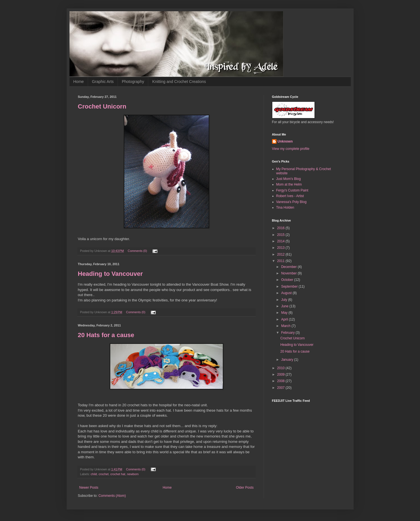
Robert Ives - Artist (290, 196)
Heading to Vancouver (110, 274)
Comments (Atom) (112, 496)
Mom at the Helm (289, 184)
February (288, 333)
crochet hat (118, 474)
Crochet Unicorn (102, 106)
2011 (281, 261)
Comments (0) (137, 251)
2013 (281, 248)
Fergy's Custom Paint (292, 190)
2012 (281, 254)
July (285, 300)
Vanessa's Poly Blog (291, 202)
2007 (281, 388)
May (285, 313)
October (288, 280)
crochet (104, 474)
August (287, 293)
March (286, 326)
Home (79, 82)
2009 (281, 375)
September (290, 287)
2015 (281, 235)
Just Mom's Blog (289, 179)
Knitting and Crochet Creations (179, 82)
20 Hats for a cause (106, 335)
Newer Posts (89, 488)
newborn (133, 474)
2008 (281, 381)
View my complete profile (291, 149)
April (285, 319)
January (288, 360)
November (289, 273)
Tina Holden (285, 208)
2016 (281, 228)
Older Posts (245, 488)
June (285, 306)
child (94, 474)
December (289, 267)
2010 (281, 368)
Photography (133, 82)
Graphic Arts (103, 82)
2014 (281, 241)
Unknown (285, 141)
